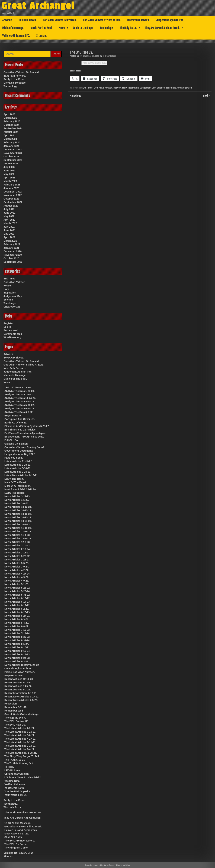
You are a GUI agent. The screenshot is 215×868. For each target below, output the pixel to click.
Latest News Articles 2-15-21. (21, 475)
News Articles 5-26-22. (17, 588)
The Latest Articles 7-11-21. (20, 742)
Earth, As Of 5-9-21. (16, 423)
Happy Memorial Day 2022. (20, 454)
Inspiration (133, 88)
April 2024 (9, 135)
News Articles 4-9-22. (17, 577)
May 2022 (9, 216)
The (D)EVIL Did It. (15, 718)
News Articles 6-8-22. (17, 626)
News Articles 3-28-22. (17, 556)
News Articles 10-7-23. (17, 524)
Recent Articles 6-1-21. (18, 690)
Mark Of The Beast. (16, 482)
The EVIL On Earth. (16, 844)
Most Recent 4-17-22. (17, 834)
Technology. (106, 28)
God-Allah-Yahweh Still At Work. (23, 827)
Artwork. (7, 20)
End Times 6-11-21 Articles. (20, 430)
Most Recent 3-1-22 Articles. (21, 489)
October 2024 (11, 125)
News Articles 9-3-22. (17, 661)
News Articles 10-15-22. (18, 514)
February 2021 (12, 244)
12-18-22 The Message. (18, 823)
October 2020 (11, 258)
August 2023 (11, 164)
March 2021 (10, 241)
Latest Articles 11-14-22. (18, 461)
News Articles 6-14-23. (17, 602)
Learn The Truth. (14, 479)
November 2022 (13, 195)
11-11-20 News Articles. (18, 387)
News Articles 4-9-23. (17, 581)
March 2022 (10, 223)
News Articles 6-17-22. (17, 605)
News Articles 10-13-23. (18, 510)
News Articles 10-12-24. (18, 507)
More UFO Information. (18, 486)
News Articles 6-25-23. (17, 612)
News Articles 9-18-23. (17, 654)
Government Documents (19, 451)
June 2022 (9, 213)
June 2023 (9, 171)
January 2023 (11, 188)
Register (8, 323)
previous (76, 95)
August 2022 (11, 206)
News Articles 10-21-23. (18, 521)
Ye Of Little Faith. (14, 788)
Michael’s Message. (13, 28)
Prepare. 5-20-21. (14, 676)
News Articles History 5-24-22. (22, 665)
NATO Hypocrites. (15, 493)
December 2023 (13, 149)
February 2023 (12, 185)
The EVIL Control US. (17, 721)
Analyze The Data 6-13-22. (20, 409)
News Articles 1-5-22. (17, 500)
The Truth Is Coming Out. (19, 763)
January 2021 (11, 248)
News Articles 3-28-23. (17, 560)
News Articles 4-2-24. (17, 570)
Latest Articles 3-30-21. (18, 468)
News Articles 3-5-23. (17, 563)
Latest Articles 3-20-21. (18, 465)
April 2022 (9, 220)
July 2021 (9, 227)
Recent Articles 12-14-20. (19, 679)
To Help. (9, 767)
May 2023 (9, 174)
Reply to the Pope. (83, 28)
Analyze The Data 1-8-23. (19, 394)
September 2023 (13, 160)
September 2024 (13, 128)
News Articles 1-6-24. (17, 503)
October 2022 (11, 199)
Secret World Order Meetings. (22, 714)
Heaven (117, 88)
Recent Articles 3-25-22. (18, 686)
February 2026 (12, 121)
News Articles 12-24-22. (18, 539)
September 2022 (13, 202)
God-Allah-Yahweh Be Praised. (60, 20)
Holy (124, 88)
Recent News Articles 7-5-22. (21, 700)
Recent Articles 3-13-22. (18, 683)
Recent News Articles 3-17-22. (22, 697)
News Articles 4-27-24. (17, 574)
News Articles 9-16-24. (17, 651)
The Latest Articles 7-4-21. (20, 749)
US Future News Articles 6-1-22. (23, 777)
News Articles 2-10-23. (17, 546)
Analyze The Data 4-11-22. (20, 402)
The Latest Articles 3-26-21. (20, 732)
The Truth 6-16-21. (15, 760)
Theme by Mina (123, 865)
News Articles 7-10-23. (17, 630)
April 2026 (9, 114)
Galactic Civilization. (16, 444)
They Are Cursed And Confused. (162, 28)
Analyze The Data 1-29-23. (20, 391)
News (62, 28)
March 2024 (10, 139)
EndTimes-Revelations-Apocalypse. (25, 433)
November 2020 (13, 255)
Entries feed (11, 330)
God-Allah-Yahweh (103, 88)
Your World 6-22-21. (16, 795)
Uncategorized (185, 88)
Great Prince (110, 56)
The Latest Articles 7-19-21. (20, 746)
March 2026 (10, 118)
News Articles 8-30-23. (17, 637)
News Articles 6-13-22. (17, 598)
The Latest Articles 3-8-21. (20, 735)
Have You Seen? (14, 458)
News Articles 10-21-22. (18, 517)
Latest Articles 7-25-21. (18, 472)
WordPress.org (12, 337)
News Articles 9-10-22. (17, 647)
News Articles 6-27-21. (17, 616)
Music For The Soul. (41, 28)
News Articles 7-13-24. (17, 633)
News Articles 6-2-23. (17, 609)
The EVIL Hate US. (95, 63)
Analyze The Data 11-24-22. (20, 398)
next (206, 95)
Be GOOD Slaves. (28, 20)
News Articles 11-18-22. (18, 531)
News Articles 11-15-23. (18, 528)
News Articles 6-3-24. (17, 619)
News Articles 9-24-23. (17, 658)
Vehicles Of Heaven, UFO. (16, 36)
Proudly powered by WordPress (100, 865)
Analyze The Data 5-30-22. (20, 405)
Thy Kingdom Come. (16, 848)
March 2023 (10, 181)
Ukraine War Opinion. (17, 774)
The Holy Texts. (128, 28)
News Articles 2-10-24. (17, 549)
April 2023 (9, 178)
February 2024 (12, 142)
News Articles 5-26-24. (17, 591)
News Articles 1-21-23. (17, 496)
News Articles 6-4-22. (17, 623)
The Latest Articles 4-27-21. (20, 739)
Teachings (171, 88)
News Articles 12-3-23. (17, 542)
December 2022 (13, 192)
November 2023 (13, 153)
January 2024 (11, 146)
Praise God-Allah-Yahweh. (20, 672)
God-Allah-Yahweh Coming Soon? (24, 447)
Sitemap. (41, 36)
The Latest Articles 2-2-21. (20, 728)
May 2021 (9, 234)
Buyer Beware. (13, 416)
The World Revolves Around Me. (23, 812)
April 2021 (9, 237)
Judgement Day (148, 88)
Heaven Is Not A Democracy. (21, 830)
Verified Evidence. (15, 784)
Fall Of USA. (12, 440)
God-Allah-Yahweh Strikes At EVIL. (102, 20)
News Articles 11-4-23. (17, 535)
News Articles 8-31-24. (17, 640)
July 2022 (9, 209)
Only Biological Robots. (18, 668)
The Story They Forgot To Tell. (22, 756)
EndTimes (87, 88)
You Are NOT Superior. (18, 791)
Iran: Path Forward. (138, 20)
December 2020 (13, 251)
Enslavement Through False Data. (24, 437)
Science (161, 88)
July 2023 (9, 167)
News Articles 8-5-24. (17, 644)
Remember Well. (14, 711)
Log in (7, 327)
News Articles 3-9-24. (17, 567)
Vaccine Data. (12, 781)
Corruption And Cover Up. (20, 419)
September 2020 (13, 262)
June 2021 (9, 230)
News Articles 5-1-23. (17, 584)
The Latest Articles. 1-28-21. (21, 753)
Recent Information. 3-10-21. (21, 693)
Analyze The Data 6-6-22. (19, 412)
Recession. (11, 704)
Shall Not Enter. (13, 837)
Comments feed (13, 334)
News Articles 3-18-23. (17, 553)
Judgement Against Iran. (170, 20)
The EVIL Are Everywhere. (20, 841)
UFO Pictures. (13, 770)
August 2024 (11, 132)
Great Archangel (38, 6)
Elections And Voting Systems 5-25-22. (27, 426)
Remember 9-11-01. (16, 707)
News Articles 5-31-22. (17, 595)
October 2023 (11, 156)
